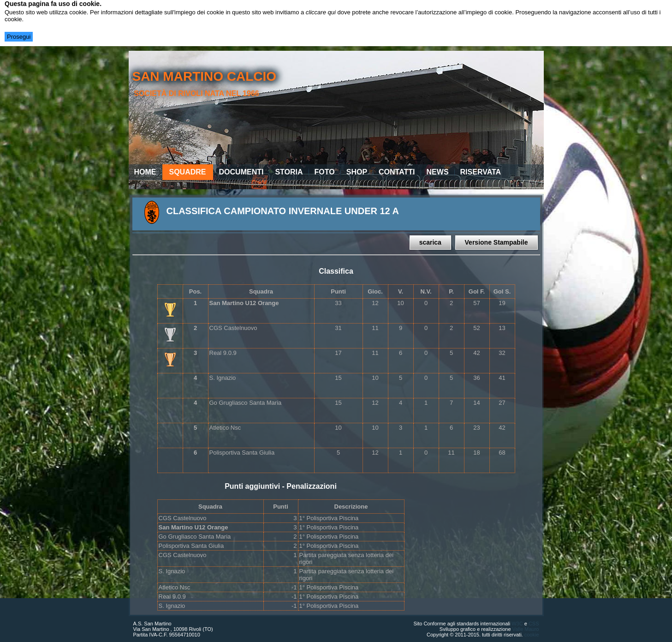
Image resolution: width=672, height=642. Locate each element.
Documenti (241, 172)
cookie (532, 635)
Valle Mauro (526, 629)
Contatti (397, 172)
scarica (430, 242)
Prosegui (19, 37)
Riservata (481, 172)
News (438, 172)
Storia (289, 172)
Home (145, 172)
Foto (325, 172)
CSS (534, 624)
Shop (357, 172)
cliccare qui (321, 12)
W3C (517, 624)
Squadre (188, 172)
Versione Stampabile (497, 242)
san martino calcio (204, 76)
